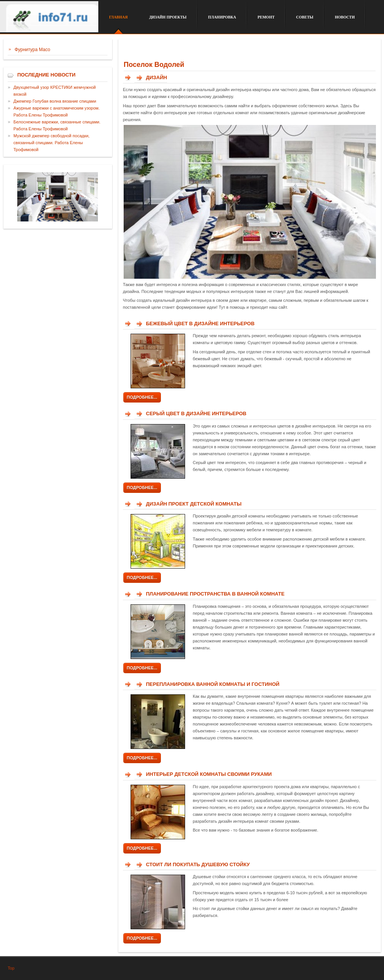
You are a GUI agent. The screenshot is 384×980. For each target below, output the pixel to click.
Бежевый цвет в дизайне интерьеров (200, 324)
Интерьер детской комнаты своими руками (209, 774)
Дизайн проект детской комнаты (194, 504)
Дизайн (156, 77)
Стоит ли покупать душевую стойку (198, 864)
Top (11, 968)
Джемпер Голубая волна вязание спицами (55, 101)
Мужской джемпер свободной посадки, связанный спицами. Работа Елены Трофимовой (51, 143)
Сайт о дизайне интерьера (49, 21)
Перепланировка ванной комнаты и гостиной (213, 684)
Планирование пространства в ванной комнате (215, 594)
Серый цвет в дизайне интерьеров (196, 413)
